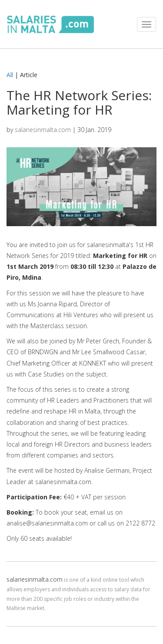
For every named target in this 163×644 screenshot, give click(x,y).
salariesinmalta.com (43, 130)
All (10, 75)
